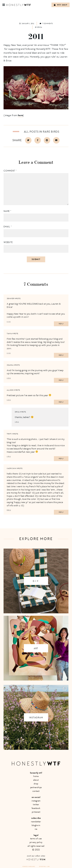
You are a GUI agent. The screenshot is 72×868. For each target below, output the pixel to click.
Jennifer (10, 299)
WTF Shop (61, 5)
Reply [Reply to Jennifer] (61, 324)
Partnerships (36, 787)
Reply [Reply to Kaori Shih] (61, 512)
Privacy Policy (36, 842)
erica (17, 412)
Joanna (10, 365)
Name (7, 211)
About (36, 780)
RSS (36, 829)
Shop (36, 784)
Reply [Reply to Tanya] (61, 355)
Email (8, 227)
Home (36, 776)
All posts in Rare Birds (42, 132)
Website (8, 242)
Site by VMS (42, 866)
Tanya (9, 334)
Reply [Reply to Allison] (61, 402)
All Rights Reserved (36, 846)
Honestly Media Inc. (29, 866)
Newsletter (36, 822)
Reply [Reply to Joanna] (61, 380)
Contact (36, 791)
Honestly (36, 860)
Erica (40, 27)
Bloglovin (36, 825)
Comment (10, 171)
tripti (9, 434)
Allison (10, 390)
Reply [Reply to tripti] (61, 459)
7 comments (46, 24)
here (20, 115)
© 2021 (36, 850)
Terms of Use (36, 839)
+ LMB (48, 866)
